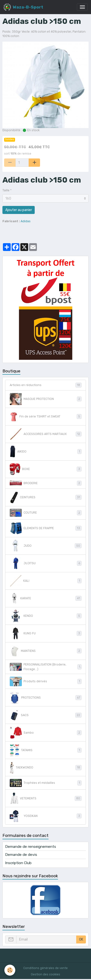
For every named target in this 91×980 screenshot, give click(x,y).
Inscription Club (18, 863)
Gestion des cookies (45, 974)
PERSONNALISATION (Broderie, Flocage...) (46, 667)
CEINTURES (46, 497)
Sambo (46, 733)
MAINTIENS (46, 651)
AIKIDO (46, 452)
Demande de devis (21, 855)
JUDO (46, 546)
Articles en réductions (46, 385)
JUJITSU (46, 563)
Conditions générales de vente (45, 968)
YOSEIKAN (46, 816)
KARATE (46, 598)
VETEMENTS (46, 798)
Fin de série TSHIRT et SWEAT (46, 416)
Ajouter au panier (19, 210)
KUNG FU (46, 633)
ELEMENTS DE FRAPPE (46, 528)
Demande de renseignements (31, 847)
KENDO (46, 616)
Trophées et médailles (46, 783)
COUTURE (46, 513)
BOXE (46, 469)
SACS (46, 715)
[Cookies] (10, 970)
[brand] (23, 7)
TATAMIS (46, 750)
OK (81, 939)
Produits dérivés (46, 681)
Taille (6, 190)
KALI (46, 581)
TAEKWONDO (46, 768)
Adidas (26, 221)
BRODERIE (46, 483)
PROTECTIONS (46, 698)
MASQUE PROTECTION (46, 399)
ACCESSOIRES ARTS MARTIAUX (46, 434)
